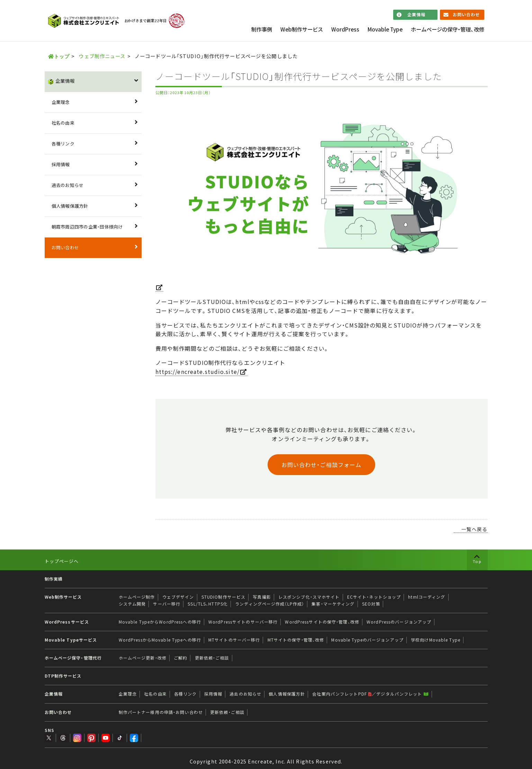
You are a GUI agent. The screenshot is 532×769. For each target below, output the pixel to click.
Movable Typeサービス (71, 640)
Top (477, 561)
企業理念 (61, 102)
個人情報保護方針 (70, 206)
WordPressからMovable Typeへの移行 (160, 640)
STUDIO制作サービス (223, 597)
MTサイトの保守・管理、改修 (296, 640)
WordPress (345, 29)
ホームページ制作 (137, 597)
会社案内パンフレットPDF (342, 694)
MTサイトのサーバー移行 (234, 640)
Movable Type (385, 29)
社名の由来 (63, 123)
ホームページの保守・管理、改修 (448, 29)
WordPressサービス (67, 622)
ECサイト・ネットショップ (374, 597)
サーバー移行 (167, 604)
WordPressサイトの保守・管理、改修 (322, 622)
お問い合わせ (466, 15)
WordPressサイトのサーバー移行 (243, 622)
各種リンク (63, 144)
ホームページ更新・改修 (143, 658)
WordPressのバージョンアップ (399, 622)
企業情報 (416, 15)
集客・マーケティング (333, 604)
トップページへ (62, 561)
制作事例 (262, 29)
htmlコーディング (427, 597)
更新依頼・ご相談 (212, 658)
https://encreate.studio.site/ (197, 372)
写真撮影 (262, 597)
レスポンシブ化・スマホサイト (309, 597)
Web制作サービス (302, 29)
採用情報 (61, 164)
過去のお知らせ (68, 185)
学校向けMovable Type (436, 640)
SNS (49, 730)
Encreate (260, 755)
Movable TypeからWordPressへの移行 (160, 622)
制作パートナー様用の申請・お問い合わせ (161, 712)
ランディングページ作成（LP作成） (270, 604)
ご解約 (181, 658)
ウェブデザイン (178, 597)
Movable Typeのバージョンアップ (367, 640)
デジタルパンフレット (402, 694)
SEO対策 (371, 604)
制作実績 (54, 579)
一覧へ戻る (475, 529)
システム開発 (132, 604)
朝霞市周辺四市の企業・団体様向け (87, 227)
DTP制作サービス (63, 676)
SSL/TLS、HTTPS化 (208, 604)
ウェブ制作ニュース (102, 56)
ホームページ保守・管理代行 (73, 658)
